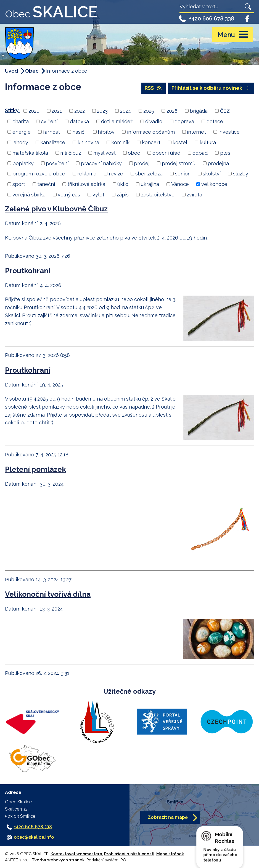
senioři (183, 174)
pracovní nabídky (101, 163)
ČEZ (225, 111)
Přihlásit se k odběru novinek (211, 88)
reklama (87, 174)
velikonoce (214, 184)
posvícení (57, 163)
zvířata (194, 195)
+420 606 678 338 (206, 19)
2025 (149, 111)
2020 (34, 111)
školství (212, 174)
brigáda (199, 111)
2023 (102, 111)
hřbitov (106, 132)
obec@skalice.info (34, 837)
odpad (200, 153)
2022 (80, 111)
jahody (20, 142)
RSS (154, 88)
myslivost (105, 153)
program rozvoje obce (39, 174)
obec (134, 153)
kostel (180, 142)
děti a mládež (117, 121)
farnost (51, 132)
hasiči (79, 132)
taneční (46, 184)
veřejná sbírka (29, 195)
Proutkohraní (28, 271)
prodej (142, 163)
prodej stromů (179, 163)
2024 (126, 111)
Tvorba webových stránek (58, 860)
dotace (215, 121)
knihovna (88, 142)
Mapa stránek (170, 854)
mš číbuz (71, 153)
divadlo (154, 121)
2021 (57, 111)
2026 (172, 111)
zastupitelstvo (158, 195)
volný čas (69, 195)
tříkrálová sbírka (86, 184)
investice (229, 132)
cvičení (49, 121)
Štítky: (12, 110)
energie (22, 132)
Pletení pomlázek (35, 469)
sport (19, 184)
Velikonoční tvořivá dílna (48, 594)
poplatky (23, 163)
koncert (151, 142)
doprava (184, 121)
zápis (123, 195)
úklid (123, 184)
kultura (208, 142)
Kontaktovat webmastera (76, 854)
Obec (32, 71)
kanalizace (53, 142)
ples (225, 153)
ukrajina (150, 184)
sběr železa (149, 174)
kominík (120, 142)
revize (116, 174)
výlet (98, 195)
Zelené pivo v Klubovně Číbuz (56, 209)
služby (241, 174)
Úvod (11, 71)
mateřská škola (30, 153)
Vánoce (180, 184)
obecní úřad (166, 153)
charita (21, 121)
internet (196, 132)
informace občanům (151, 132)
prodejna (218, 163)
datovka (79, 121)
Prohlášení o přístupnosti (129, 854)
